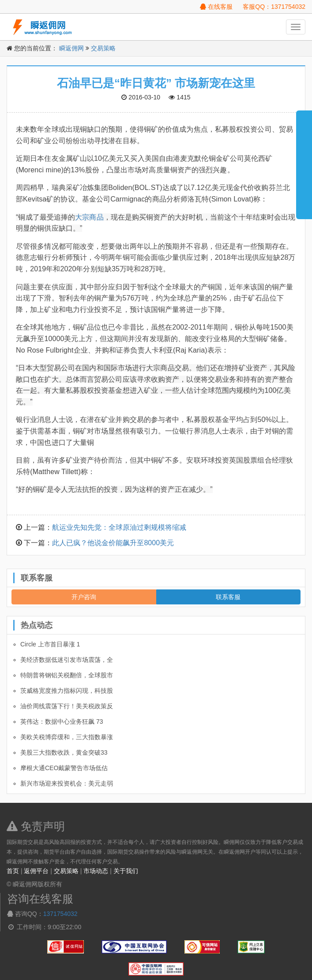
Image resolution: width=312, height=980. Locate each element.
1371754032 (60, 914)
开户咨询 (84, 597)
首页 (13, 871)
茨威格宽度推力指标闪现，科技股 (67, 691)
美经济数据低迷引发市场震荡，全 (67, 660)
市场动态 (96, 871)
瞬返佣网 (71, 48)
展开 (304, 161)
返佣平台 (36, 871)
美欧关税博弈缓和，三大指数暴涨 (67, 737)
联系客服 (228, 597)
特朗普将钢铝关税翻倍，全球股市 (67, 675)
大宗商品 (89, 217)
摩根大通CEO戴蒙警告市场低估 (64, 768)
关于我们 (126, 871)
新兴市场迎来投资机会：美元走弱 (67, 783)
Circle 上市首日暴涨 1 (50, 644)
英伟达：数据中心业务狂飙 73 (62, 722)
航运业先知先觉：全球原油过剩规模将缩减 (119, 527)
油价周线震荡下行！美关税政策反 (67, 706)
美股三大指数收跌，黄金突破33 (64, 752)
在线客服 (216, 7)
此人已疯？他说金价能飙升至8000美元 (113, 543)
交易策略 (103, 48)
